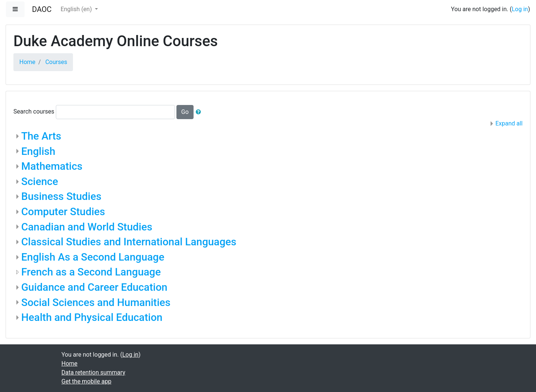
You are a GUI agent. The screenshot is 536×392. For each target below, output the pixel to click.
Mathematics (52, 166)
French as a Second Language (91, 272)
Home (27, 62)
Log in (520, 9)
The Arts (41, 136)
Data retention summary (93, 372)
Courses (56, 62)
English (38, 151)
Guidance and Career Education (94, 287)
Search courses (34, 111)
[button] (200, 112)
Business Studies (61, 196)
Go (185, 112)
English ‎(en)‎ (77, 9)
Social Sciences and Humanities (96, 302)
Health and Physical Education (92, 317)
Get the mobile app (86, 381)
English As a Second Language (93, 257)
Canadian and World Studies (87, 227)
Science (40, 181)
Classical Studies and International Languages (129, 242)
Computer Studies (63, 212)
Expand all (509, 123)
